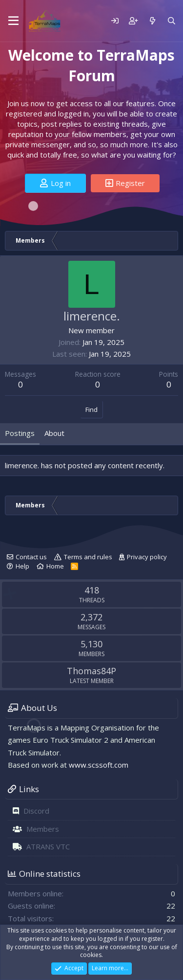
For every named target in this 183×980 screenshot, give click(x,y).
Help (22, 566)
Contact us (31, 557)
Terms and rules (88, 557)
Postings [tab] (20, 433)
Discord (36, 811)
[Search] (172, 21)
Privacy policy (147, 557)
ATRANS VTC (48, 846)
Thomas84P (91, 671)
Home (55, 566)
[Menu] (13, 21)
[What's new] (152, 21)
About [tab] (54, 433)
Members (43, 829)
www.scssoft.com (99, 765)
